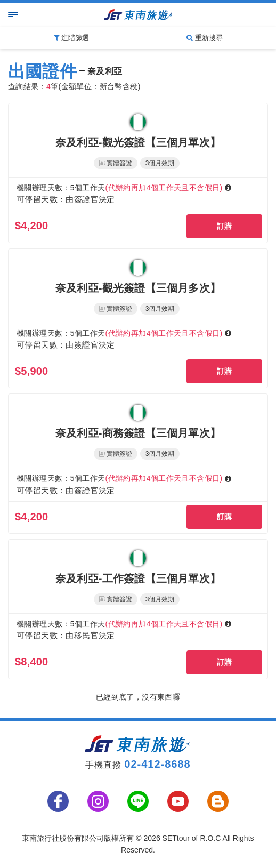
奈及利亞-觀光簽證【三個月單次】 (138, 142)
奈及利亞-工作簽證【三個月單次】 (138, 578)
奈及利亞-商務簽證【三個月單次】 (138, 433)
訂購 (225, 226)
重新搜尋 (205, 38)
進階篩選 (71, 38)
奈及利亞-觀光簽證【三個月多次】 (138, 288)
